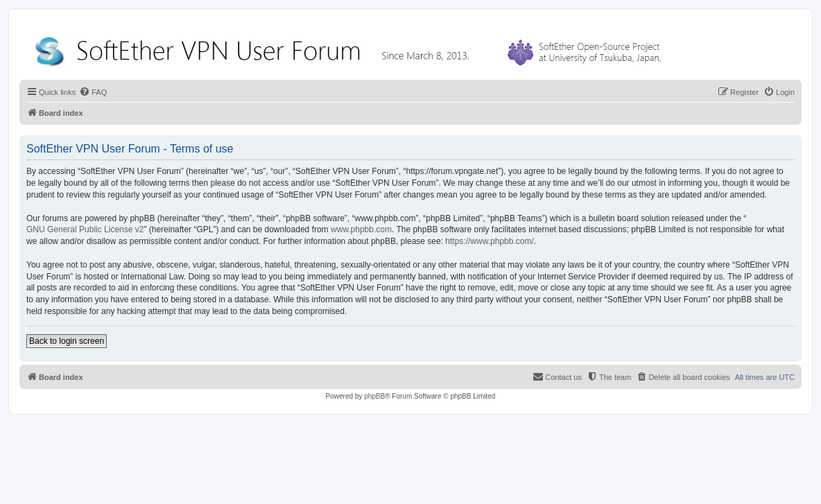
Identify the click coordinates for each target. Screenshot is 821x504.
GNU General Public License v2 (85, 229)
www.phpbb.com (361, 229)
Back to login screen (67, 341)
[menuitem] (93, 92)
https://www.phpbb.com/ (489, 241)
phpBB (374, 396)
